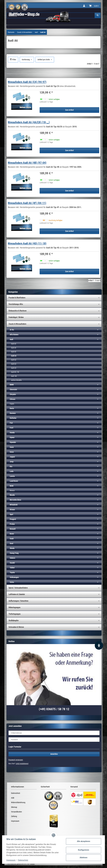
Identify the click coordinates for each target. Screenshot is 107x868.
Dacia (12, 408)
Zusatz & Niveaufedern (17, 324)
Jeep (12, 462)
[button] (84, 6)
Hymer (12, 437)
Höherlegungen (14, 607)
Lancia (12, 476)
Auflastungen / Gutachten (18, 601)
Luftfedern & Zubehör (17, 594)
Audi (11, 339)
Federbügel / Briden (16, 317)
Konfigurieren (83, 850)
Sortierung (26, 60)
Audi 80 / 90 (15, 372)
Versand (32, 864)
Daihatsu (13, 418)
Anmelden (54, 754)
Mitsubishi (14, 505)
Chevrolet (13, 390)
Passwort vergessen (16, 760)
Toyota (12, 572)
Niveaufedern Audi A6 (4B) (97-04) (27, 163)
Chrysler (13, 394)
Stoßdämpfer (14, 621)
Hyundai (13, 442)
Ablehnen (83, 858)
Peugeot (13, 519)
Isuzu (12, 447)
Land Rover (14, 481)
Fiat (11, 423)
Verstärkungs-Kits (16, 304)
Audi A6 (14, 356)
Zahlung (14, 816)
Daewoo (13, 413)
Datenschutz (16, 793)
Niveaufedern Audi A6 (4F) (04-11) (27, 203)
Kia (11, 466)
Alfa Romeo (14, 335)
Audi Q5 (14, 368)
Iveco (12, 452)
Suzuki (12, 563)
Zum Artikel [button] (69, 110)
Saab (12, 539)
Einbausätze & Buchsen (18, 311)
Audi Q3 (14, 364)
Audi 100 (14, 376)
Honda (12, 433)
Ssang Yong (14, 553)
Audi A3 (14, 344)
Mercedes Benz (15, 500)
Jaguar (12, 457)
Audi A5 (14, 352)
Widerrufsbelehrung (18, 802)
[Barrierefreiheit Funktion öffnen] (99, 646)
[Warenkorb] (94, 6)
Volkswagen (14, 577)
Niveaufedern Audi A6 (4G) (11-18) (27, 243)
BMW (12, 385)
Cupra (12, 404)
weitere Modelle (16, 380)
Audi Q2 (14, 360)
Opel (11, 514)
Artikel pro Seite (44, 60)
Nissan (12, 510)
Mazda (12, 495)
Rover (12, 534)
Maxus (12, 490)
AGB (13, 798)
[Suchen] (98, 15)
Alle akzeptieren (83, 841)
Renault (13, 529)
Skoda (12, 548)
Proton (12, 524)
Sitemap (14, 807)
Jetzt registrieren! (22, 764)
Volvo (12, 582)
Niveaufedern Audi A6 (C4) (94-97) (27, 82)
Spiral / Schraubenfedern (18, 588)
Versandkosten (16, 812)
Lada (12, 471)
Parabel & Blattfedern (17, 298)
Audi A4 (14, 348)
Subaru (12, 558)
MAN (12, 486)
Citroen (13, 399)
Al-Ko (12, 330)
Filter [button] (13, 60)
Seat (11, 543)
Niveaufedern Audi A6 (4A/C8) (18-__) (29, 122)
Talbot (12, 568)
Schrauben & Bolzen (16, 627)
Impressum (15, 821)
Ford (11, 428)
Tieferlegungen (15, 614)
